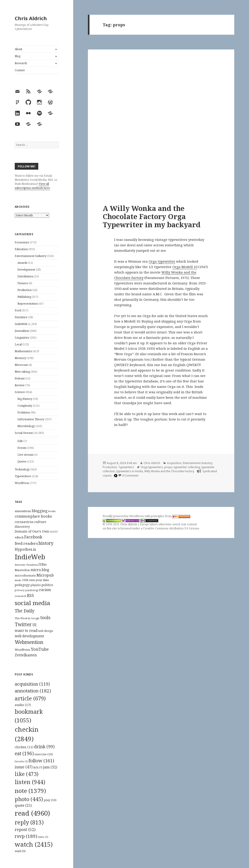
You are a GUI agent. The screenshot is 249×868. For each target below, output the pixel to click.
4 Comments (130, 476)
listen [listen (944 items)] (30, 782)
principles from (171, 516)
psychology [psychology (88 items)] (32, 590)
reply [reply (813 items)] (29, 822)
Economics (22, 242)
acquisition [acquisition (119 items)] (32, 684)
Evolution (24, 412)
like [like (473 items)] (27, 774)
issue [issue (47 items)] (24, 767)
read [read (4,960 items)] (32, 813)
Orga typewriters (152, 467)
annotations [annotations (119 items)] (23, 511)
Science (20, 392)
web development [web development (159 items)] (29, 636)
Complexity (25, 406)
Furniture (21, 317)
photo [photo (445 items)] (29, 799)
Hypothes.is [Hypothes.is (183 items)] (25, 549)
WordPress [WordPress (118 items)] (22, 650)
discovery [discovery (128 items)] (22, 527)
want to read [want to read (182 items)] (26, 630)
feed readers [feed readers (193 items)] (26, 543)
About (18, 49)
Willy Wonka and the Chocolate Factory (169, 471)
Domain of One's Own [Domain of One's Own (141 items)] (32, 531)
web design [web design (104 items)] (46, 631)
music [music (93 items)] (18, 580)
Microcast (21, 365)
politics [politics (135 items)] (47, 585)
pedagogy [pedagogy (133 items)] (22, 585)
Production (25, 290)
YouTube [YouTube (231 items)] (40, 649)
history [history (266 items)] (46, 543)
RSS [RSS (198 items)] (30, 595)
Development (26, 270)
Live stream (25, 455)
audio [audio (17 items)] (23, 705)
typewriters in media (130, 471)
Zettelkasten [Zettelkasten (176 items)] (26, 655)
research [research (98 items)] (21, 596)
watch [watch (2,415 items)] (34, 844)
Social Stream (24, 433)
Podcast (20, 378)
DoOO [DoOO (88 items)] (54, 532)
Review (20, 385)
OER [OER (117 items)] (25, 580)
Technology (22, 469)
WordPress (22, 483)
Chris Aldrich (31, 18)
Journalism (22, 331)
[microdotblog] (115, 476)
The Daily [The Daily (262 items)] (25, 611)
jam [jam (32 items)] (50, 767)
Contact (20, 70)
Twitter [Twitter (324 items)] (23, 624)
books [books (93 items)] (52, 511)
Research (21, 63)
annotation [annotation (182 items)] (33, 691)
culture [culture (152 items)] (40, 522)
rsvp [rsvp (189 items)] (26, 836)
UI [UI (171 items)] (34, 625)
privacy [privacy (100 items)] (20, 590)
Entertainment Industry (31, 256)
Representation (28, 304)
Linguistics (22, 338)
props (168, 467)
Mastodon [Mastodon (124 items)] (22, 570)
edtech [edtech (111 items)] (19, 537)
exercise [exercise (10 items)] (44, 754)
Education (21, 249)
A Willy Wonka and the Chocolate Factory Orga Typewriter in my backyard (152, 216)
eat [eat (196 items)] (24, 753)
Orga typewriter (162, 261)
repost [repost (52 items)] (25, 829)
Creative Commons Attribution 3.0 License (171, 528)
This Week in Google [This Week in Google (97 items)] (27, 618)
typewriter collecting (187, 467)
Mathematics (23, 351)
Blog (18, 56)
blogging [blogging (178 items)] (40, 511)
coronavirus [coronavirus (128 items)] (24, 522)
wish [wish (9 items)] (20, 851)
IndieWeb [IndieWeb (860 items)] (30, 557)
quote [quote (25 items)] (23, 805)
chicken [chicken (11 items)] (24, 747)
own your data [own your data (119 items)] (39, 580)
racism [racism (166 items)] (45, 590)
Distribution (25, 276)
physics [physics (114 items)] (36, 585)
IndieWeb (21, 324)
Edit (20, 441)
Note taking (22, 372)
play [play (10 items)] (50, 800)
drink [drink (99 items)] (44, 747)
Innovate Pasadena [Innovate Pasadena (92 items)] (26, 565)
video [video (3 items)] (43, 837)
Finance (23, 283)
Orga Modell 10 (185, 267)
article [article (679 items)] (30, 698)
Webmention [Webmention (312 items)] (29, 642)
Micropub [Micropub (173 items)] (45, 575)
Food (18, 310)
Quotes (22, 461)
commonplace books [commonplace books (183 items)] (33, 516)
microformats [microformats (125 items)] (25, 575)
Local (18, 344)
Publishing (24, 297)
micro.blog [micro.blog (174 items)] (40, 570)
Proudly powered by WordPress (124, 516)
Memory (21, 358)
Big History (25, 399)
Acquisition (174, 463)
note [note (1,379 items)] (30, 791)
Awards (22, 263)
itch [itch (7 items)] (38, 767)
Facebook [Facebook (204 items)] (33, 537)
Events (22, 448)
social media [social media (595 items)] (32, 603)
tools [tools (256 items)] (45, 617)
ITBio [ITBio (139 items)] (43, 564)
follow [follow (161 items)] (41, 760)
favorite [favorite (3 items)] (21, 761)
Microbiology (26, 426)
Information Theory (31, 419)
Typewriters (23, 476)
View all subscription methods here (32, 186)
